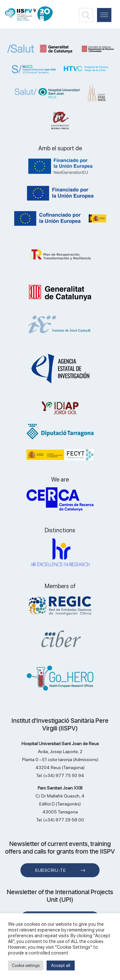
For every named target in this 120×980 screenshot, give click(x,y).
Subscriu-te (50, 870)
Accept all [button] (61, 965)
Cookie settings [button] (26, 965)
